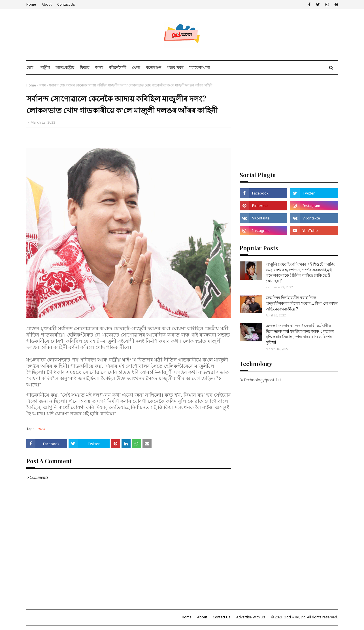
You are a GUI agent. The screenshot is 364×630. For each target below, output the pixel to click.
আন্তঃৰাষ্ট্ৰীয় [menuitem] (65, 67)
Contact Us (66, 4)
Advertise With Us (251, 617)
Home (31, 4)
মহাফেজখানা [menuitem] (200, 67)
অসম (42, 85)
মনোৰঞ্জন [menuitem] (154, 67)
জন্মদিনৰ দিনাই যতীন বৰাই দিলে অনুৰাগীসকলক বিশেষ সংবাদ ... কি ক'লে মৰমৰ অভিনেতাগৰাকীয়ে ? (302, 303)
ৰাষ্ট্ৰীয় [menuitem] (45, 67)
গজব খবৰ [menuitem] (175, 67)
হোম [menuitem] (30, 67)
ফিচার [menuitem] (85, 67)
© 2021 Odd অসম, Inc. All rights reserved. (304, 617)
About (47, 4)
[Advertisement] (289, 122)
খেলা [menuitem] (136, 67)
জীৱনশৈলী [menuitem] (118, 67)
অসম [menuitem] (99, 67)
